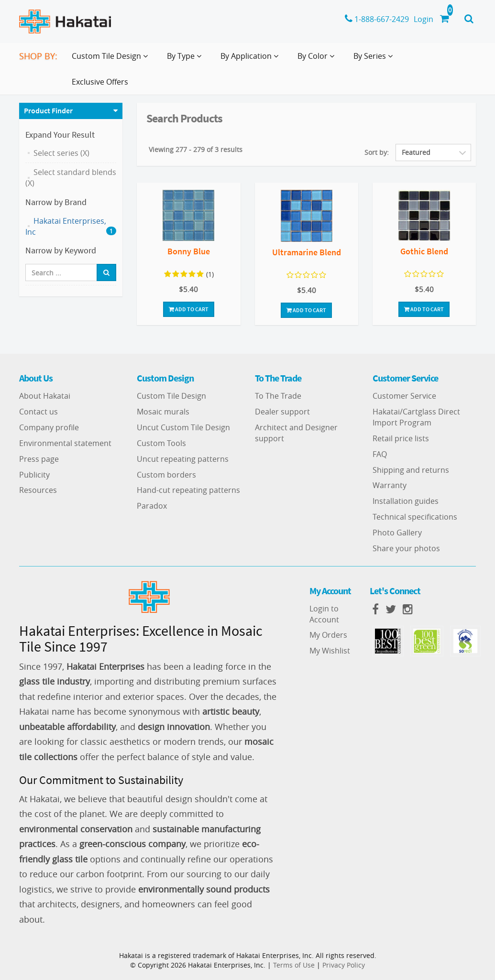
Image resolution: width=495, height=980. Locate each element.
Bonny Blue (189, 251)
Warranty (390, 485)
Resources (38, 490)
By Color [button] (318, 60)
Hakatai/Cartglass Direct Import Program (416, 417)
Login (423, 19)
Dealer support (282, 412)
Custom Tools (161, 443)
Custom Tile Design (171, 396)
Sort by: (377, 152)
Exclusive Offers (100, 82)
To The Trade (278, 396)
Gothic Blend (424, 251)
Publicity (34, 475)
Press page (39, 459)
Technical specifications (415, 517)
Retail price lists (401, 438)
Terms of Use (294, 965)
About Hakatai (45, 396)
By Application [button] (251, 60)
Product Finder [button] (48, 110)
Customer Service (404, 396)
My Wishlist (330, 651)
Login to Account (324, 614)
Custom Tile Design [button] (112, 60)
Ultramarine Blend (307, 252)
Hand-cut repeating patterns (188, 490)
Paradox (152, 506)
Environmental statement (65, 443)
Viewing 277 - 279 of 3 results (196, 149)
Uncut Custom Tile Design (183, 427)
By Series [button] (375, 60)
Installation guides (406, 501)
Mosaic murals (163, 412)
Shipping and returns (411, 470)
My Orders (328, 635)
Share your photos (406, 548)
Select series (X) (61, 153)
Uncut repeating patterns (183, 459)
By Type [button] (186, 60)
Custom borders (166, 475)
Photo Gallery (397, 533)
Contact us (38, 412)
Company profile (49, 427)
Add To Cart (189, 309)
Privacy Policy (344, 965)
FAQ (380, 454)
